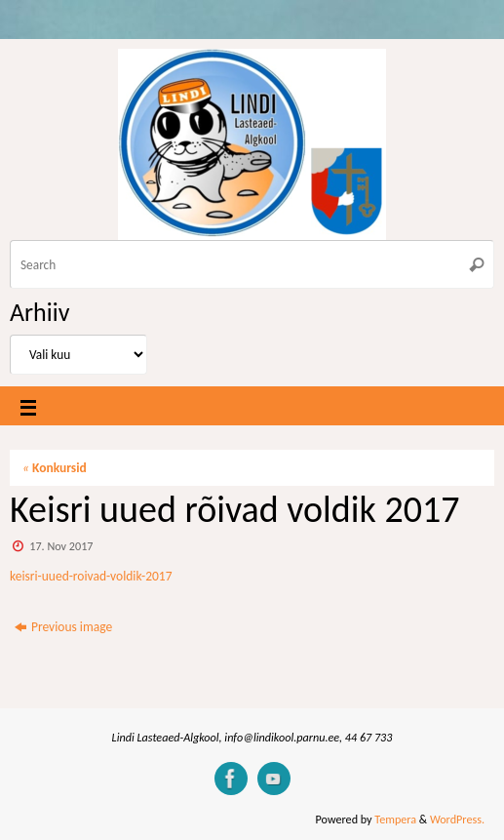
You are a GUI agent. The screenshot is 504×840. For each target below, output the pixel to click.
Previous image (63, 627)
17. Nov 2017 (61, 546)
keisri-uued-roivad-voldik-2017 (91, 576)
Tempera (395, 819)
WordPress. (457, 819)
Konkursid (55, 468)
